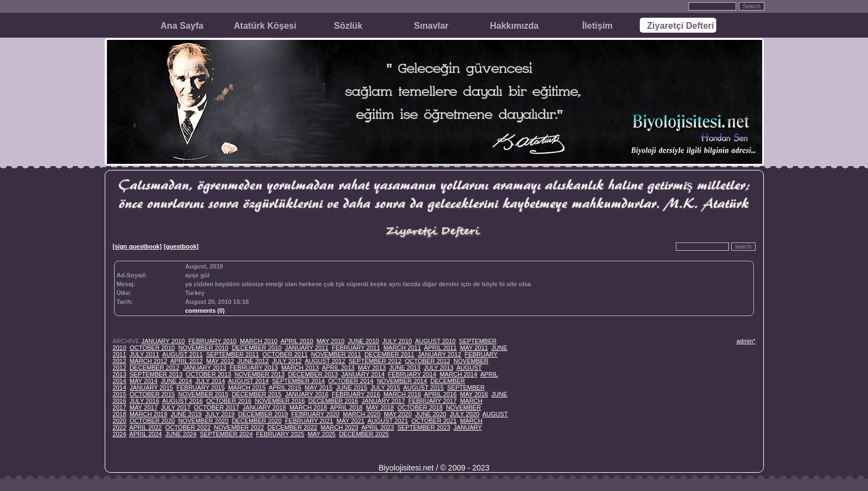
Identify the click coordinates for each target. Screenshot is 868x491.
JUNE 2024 (181, 434)
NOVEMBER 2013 (259, 374)
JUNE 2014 (176, 381)
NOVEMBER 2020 (203, 421)
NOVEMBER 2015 (203, 394)
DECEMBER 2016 (333, 401)
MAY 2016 (474, 394)
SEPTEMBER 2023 (423, 427)
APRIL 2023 (377, 427)
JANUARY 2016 (306, 394)
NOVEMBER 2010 (203, 348)
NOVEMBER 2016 (280, 401)
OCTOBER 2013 (208, 374)
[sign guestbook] (137, 246)
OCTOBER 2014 (351, 381)
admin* (746, 341)
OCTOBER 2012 (428, 361)
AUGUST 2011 (183, 354)
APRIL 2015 (285, 387)
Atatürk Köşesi (265, 26)
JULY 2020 (464, 414)
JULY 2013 (438, 368)
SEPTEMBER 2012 (375, 361)
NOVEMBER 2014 (402, 381)
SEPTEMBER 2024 (226, 434)
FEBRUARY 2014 (412, 374)
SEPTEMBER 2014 (298, 381)
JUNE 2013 (405, 368)
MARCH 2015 (247, 387)
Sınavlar (431, 26)
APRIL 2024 (145, 434)
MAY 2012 (220, 361)
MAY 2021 (351, 421)
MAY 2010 (330, 341)
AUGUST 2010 (435, 341)
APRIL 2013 (338, 368)
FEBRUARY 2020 (315, 414)
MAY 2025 (321, 434)
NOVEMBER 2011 (336, 354)
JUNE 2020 (430, 414)
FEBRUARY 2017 (432, 401)
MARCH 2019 (148, 414)
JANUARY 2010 (163, 341)
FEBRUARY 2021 (309, 421)
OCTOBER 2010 (152, 348)
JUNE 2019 (186, 414)
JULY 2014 (210, 381)
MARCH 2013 (300, 368)
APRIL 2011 (441, 348)
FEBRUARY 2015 (201, 387)
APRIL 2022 (145, 427)
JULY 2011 (144, 354)
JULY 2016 (144, 401)
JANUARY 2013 (204, 368)
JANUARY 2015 (151, 387)
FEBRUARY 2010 (212, 341)
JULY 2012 (287, 361)
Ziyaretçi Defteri (680, 26)
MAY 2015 (319, 387)
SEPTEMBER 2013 (156, 374)
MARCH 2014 (459, 374)
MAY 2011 (474, 348)
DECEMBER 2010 (256, 348)
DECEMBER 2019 (263, 414)
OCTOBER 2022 (188, 427)
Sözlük (348, 26)
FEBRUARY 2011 (356, 348)
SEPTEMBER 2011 (232, 354)
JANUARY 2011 (306, 348)
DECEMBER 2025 (364, 434)
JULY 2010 (397, 341)
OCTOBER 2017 (217, 407)
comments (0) (205, 311)
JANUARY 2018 (264, 407)
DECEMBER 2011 (389, 354)
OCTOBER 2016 (229, 401)
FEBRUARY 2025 (280, 434)
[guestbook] (181, 246)
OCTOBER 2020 (152, 421)
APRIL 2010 (297, 341)
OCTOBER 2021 (434, 421)
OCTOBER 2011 (285, 354)
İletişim (597, 26)
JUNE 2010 (363, 341)
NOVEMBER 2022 (239, 427)
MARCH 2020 (362, 414)
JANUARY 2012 (439, 354)
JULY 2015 (385, 387)
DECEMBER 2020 (256, 421)
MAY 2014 (143, 381)
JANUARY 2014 (363, 374)
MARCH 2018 (308, 407)
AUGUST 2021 (387, 421)
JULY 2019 (220, 414)
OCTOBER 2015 (152, 394)
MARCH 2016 (402, 394)
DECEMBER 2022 (292, 427)
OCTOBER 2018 (420, 407)
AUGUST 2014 (248, 381)
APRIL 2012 (186, 361)
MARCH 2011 (402, 348)
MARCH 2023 (340, 427)
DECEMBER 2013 (313, 374)
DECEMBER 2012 (155, 368)
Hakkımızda (514, 26)
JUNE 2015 (352, 387)
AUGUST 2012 (325, 361)
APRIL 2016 (441, 394)
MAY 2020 (398, 414)
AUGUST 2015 (423, 387)
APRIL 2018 (346, 407)
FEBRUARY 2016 (356, 394)
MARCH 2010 (259, 341)
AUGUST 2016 (183, 401)
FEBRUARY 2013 (254, 368)
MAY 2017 (143, 407)
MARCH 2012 (148, 361)
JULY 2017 (175, 407)
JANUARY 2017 (383, 401)
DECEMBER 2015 (256, 394)
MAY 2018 (380, 407)
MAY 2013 (372, 368)
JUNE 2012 (253, 361)
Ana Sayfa (182, 26)
